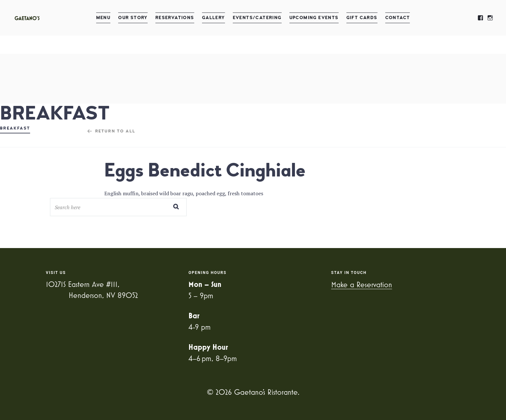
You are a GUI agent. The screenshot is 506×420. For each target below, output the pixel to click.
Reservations (175, 18)
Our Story (133, 18)
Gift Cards (362, 18)
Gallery (214, 18)
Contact (398, 18)
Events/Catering (257, 18)
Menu (103, 18)
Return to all (115, 131)
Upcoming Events (314, 18)
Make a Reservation (362, 284)
